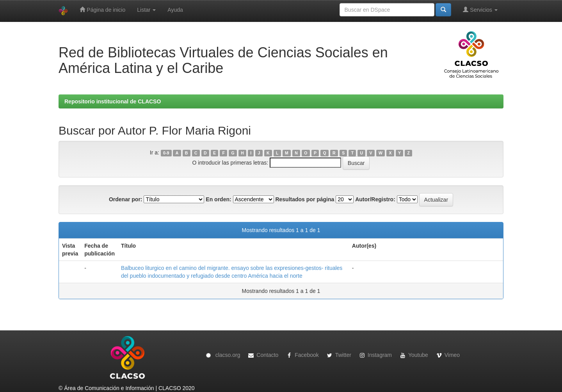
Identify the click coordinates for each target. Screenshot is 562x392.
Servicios (480, 10)
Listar (146, 10)
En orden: (218, 199)
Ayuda (175, 10)
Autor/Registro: (375, 199)
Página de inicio (102, 10)
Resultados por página (305, 199)
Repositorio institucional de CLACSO (113, 101)
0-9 (166, 153)
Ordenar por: (126, 199)
